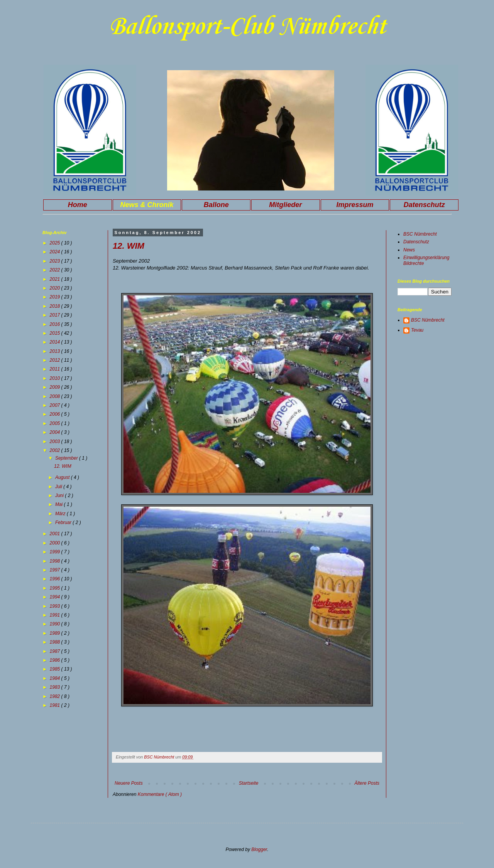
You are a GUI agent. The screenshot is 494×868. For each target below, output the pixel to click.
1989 (56, 633)
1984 (56, 678)
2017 (56, 315)
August (63, 477)
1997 (56, 570)
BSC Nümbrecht (420, 234)
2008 (56, 396)
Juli (59, 487)
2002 (56, 450)
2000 (56, 543)
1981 (56, 705)
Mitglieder (285, 205)
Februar (64, 522)
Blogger (259, 849)
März (61, 514)
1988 (56, 642)
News (409, 250)
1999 (56, 552)
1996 (56, 579)
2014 (56, 342)
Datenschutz (424, 205)
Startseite (249, 783)
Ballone (216, 205)
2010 (56, 378)
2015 (56, 333)
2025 (56, 243)
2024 (56, 252)
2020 (56, 288)
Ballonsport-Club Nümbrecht (247, 27)
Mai (60, 504)
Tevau (417, 330)
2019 (56, 297)
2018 (56, 306)
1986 (56, 660)
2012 (56, 360)
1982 (56, 696)
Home (78, 205)
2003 (56, 442)
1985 (56, 669)
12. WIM (129, 246)
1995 (56, 588)
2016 (56, 324)
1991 (56, 615)
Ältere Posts (367, 783)
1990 (56, 624)
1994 (56, 597)
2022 (56, 270)
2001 (56, 534)
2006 (56, 414)
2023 (56, 261)
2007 (56, 405)
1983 (56, 687)
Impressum (355, 205)
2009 (56, 387)
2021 (56, 279)
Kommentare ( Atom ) (160, 794)
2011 (56, 369)
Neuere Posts (129, 783)
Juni (60, 496)
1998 (56, 561)
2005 (56, 423)
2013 (56, 351)
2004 (56, 432)
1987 (56, 651)
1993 (56, 606)
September (67, 458)
